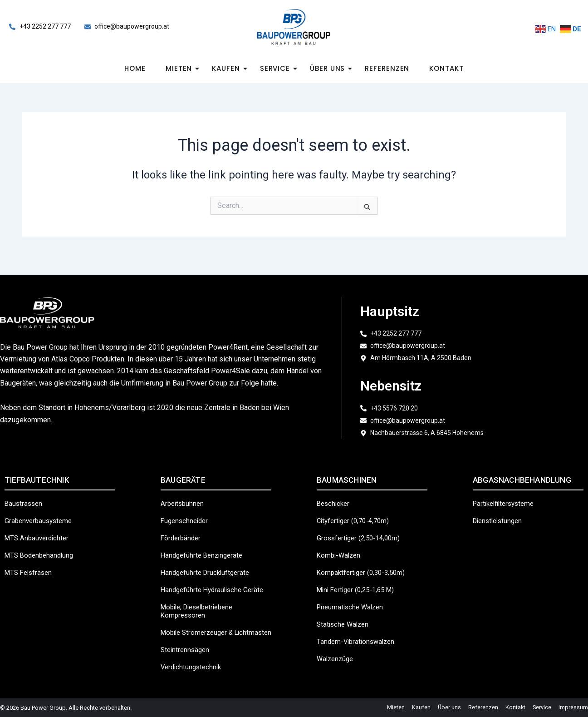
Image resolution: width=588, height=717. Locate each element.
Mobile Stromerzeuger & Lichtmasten (200, 627)
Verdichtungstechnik (193, 666)
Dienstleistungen (500, 512)
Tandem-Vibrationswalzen (358, 632)
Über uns (330, 68)
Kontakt (446, 68)
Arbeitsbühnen (184, 494)
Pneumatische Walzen (352, 598)
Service (278, 68)
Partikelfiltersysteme (506, 494)
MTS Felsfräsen (30, 563)
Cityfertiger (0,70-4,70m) (356, 512)
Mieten (181, 68)
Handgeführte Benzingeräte (204, 546)
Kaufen (228, 68)
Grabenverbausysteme (40, 512)
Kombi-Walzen (340, 546)
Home (135, 68)
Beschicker (334, 494)
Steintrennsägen (186, 649)
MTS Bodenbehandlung (41, 546)
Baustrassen (24, 494)
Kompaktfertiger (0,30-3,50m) (364, 563)
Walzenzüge (336, 650)
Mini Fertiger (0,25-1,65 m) (359, 581)
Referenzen (387, 68)
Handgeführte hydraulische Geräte (215, 581)
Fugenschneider (186, 512)
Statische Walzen (344, 615)
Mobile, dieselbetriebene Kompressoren (201, 602)
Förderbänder (182, 529)
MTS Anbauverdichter (39, 529)
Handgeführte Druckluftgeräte (208, 563)
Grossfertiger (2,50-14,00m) (361, 529)
